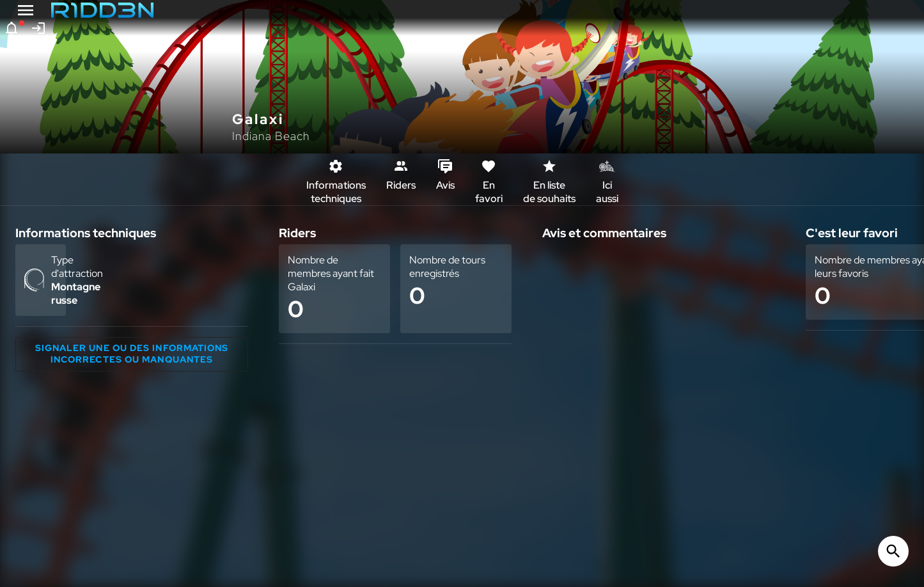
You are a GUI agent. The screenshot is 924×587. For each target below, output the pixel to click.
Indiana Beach (271, 136)
